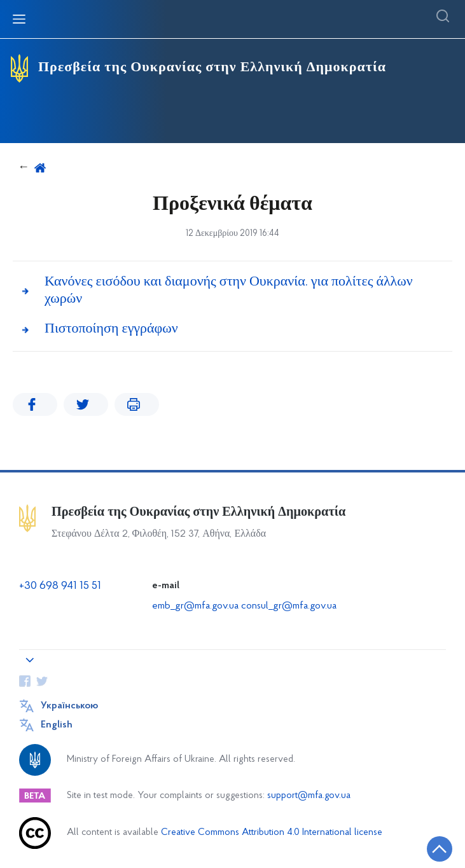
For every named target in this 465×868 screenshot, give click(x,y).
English (57, 725)
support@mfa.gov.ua (309, 796)
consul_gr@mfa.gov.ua (289, 606)
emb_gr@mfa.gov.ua (195, 606)
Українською (69, 706)
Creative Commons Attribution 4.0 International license (272, 833)
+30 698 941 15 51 (60, 586)
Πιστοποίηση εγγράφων (111, 329)
